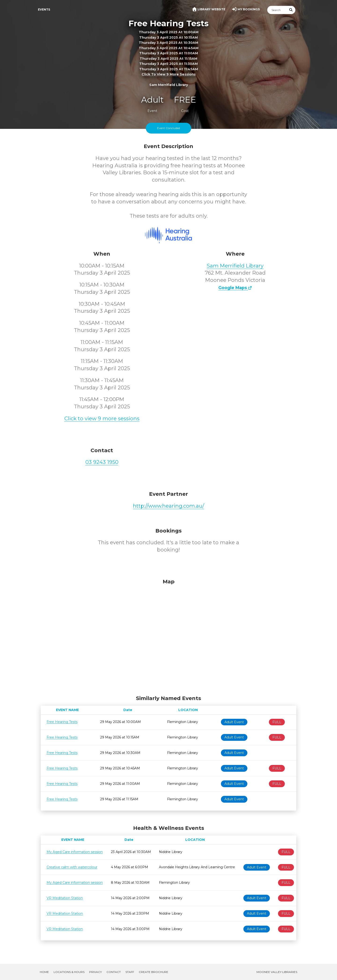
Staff (130, 972)
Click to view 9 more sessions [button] (169, 75)
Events (44, 9)
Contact (114, 972)
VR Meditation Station (65, 898)
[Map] (168, 636)
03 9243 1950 (102, 462)
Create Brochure (154, 972)
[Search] (277, 10)
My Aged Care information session (75, 852)
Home (44, 972)
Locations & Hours (69, 972)
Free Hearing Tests (62, 722)
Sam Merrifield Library (235, 266)
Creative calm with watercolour (72, 867)
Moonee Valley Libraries (277, 972)
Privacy (95, 972)
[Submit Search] (291, 10)
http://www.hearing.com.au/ (168, 506)
